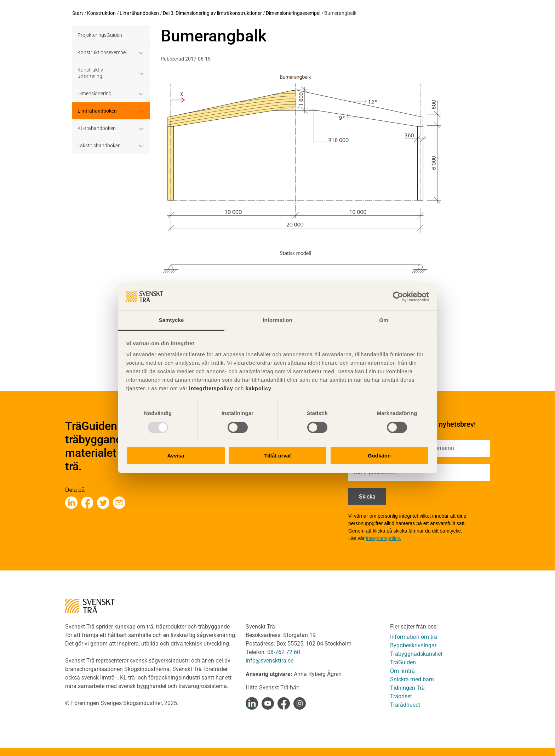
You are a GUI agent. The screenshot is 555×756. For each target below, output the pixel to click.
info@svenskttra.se (270, 661)
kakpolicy (258, 388)
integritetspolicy (210, 388)
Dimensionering (95, 93)
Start (78, 13)
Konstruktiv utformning (90, 73)
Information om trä (414, 637)
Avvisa (176, 456)
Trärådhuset (405, 705)
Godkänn (379, 456)
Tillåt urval (278, 456)
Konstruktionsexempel (102, 52)
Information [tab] (277, 320)
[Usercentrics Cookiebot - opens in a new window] (398, 297)
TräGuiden (403, 662)
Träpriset (401, 696)
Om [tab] (384, 320)
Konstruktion (101, 13)
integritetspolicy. (384, 538)
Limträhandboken (139, 13)
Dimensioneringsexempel (293, 13)
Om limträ (402, 671)
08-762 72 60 (284, 652)
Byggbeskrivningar (413, 645)
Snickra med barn (412, 679)
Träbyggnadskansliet (416, 654)
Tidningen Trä (407, 688)
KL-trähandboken (97, 128)
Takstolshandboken (99, 146)
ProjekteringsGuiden (100, 35)
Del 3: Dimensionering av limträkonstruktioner (212, 13)
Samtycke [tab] (171, 320)
